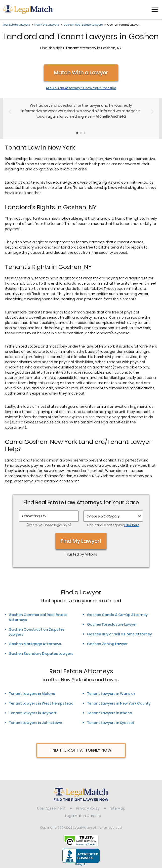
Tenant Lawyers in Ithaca (110, 713)
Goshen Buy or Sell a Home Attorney (119, 634)
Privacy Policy (88, 808)
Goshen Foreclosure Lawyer (112, 624)
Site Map (118, 808)
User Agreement (51, 808)
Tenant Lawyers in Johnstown (35, 723)
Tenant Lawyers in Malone (32, 694)
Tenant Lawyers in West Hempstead (41, 703)
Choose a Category (103, 516)
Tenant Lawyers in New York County (119, 703)
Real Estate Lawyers (16, 25)
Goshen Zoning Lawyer (107, 644)
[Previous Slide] (10, 112)
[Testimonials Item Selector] (77, 133)
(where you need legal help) (49, 525)
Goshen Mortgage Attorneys (35, 644)
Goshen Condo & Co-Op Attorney (117, 615)
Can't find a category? (113, 525)
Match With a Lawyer (81, 73)
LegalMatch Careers (83, 816)
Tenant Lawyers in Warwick (111, 694)
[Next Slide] (152, 112)
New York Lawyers (47, 25)
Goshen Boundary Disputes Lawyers (41, 654)
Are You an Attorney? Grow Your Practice (81, 88)
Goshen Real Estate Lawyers (83, 25)
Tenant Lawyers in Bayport (33, 713)
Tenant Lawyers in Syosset (111, 723)
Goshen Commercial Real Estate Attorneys (38, 617)
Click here (132, 525)
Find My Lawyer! (81, 541)
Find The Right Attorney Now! (81, 750)
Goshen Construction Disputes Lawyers (37, 632)
